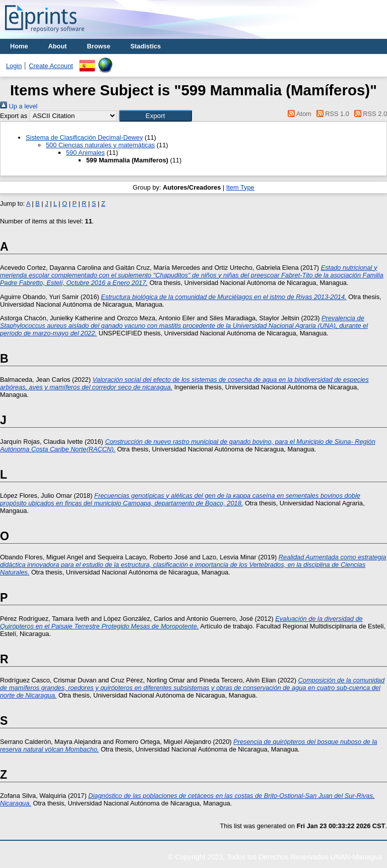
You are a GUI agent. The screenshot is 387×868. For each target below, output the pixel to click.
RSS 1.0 (331, 114)
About (58, 46)
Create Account (51, 66)
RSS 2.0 (369, 114)
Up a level (19, 106)
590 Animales (85, 153)
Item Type (240, 187)
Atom (298, 114)
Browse (99, 46)
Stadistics (146, 46)
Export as (14, 116)
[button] (155, 116)
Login (14, 66)
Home (19, 46)
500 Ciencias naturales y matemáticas (100, 145)
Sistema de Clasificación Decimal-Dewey (84, 137)
